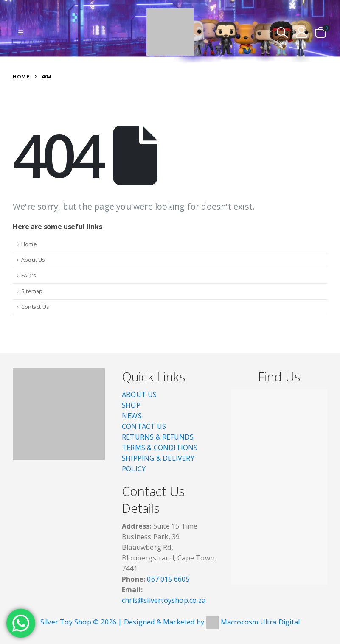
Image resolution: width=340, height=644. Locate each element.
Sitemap (32, 291)
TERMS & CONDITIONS (160, 448)
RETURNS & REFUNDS (158, 437)
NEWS (132, 416)
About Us (33, 260)
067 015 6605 (168, 579)
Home (29, 244)
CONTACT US (144, 426)
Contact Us (35, 307)
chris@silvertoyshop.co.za (164, 600)
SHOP (131, 405)
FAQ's (29, 276)
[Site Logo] (170, 32)
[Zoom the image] (59, 373)
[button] (21, 32)
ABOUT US (139, 395)
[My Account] (302, 32)
